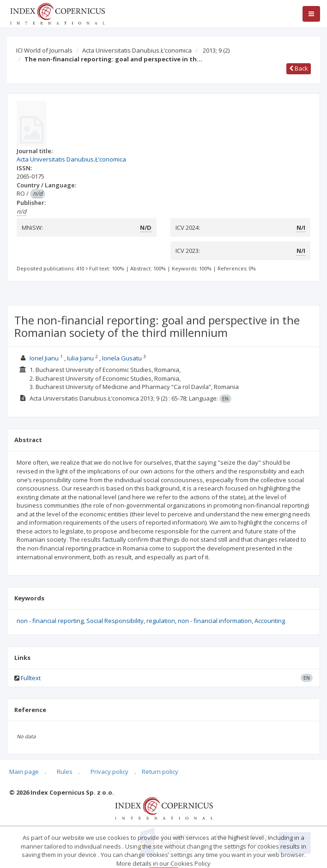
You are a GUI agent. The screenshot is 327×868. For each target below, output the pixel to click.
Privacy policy (109, 772)
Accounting (270, 621)
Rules (65, 772)
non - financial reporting (50, 621)
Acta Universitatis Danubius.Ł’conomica (137, 50)
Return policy (160, 772)
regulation (161, 621)
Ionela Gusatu (122, 358)
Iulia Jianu (80, 358)
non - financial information (215, 621)
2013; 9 (216, 50)
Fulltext (31, 678)
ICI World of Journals (44, 50)
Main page (24, 772)
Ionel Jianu (44, 358)
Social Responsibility (115, 621)
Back (299, 68)
